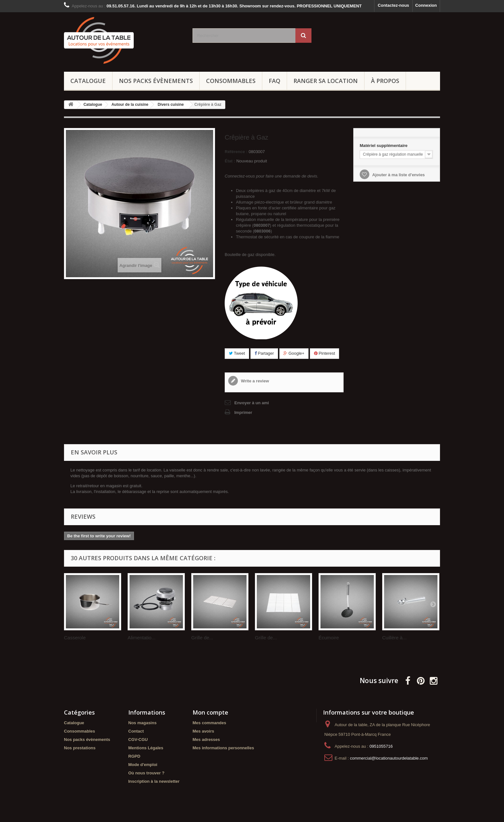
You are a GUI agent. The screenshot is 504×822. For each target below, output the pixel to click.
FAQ (274, 81)
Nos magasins (142, 723)
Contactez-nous (393, 5)
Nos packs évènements (156, 81)
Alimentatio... (142, 638)
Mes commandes (209, 723)
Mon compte (210, 712)
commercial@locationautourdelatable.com (389, 758)
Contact (136, 731)
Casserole (75, 638)
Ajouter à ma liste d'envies (398, 175)
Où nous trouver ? (146, 773)
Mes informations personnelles (223, 748)
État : (230, 161)
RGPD (134, 756)
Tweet (237, 353)
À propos (385, 81)
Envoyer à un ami (252, 403)
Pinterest (325, 353)
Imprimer (243, 412)
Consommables (231, 81)
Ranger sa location (326, 81)
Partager (264, 353)
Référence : (236, 152)
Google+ (294, 353)
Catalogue (88, 81)
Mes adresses (206, 740)
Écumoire (329, 638)
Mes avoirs (203, 731)
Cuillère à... (394, 638)
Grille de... (202, 638)
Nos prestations (80, 748)
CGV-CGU (138, 740)
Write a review (254, 381)
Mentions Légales (146, 748)
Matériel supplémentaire (384, 146)
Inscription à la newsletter (154, 781)
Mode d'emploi (143, 765)
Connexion (426, 5)
